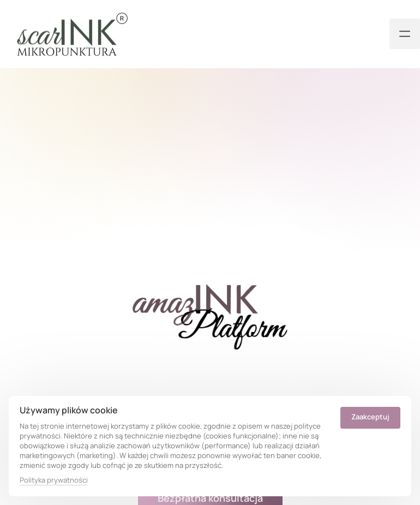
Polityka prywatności (54, 480)
